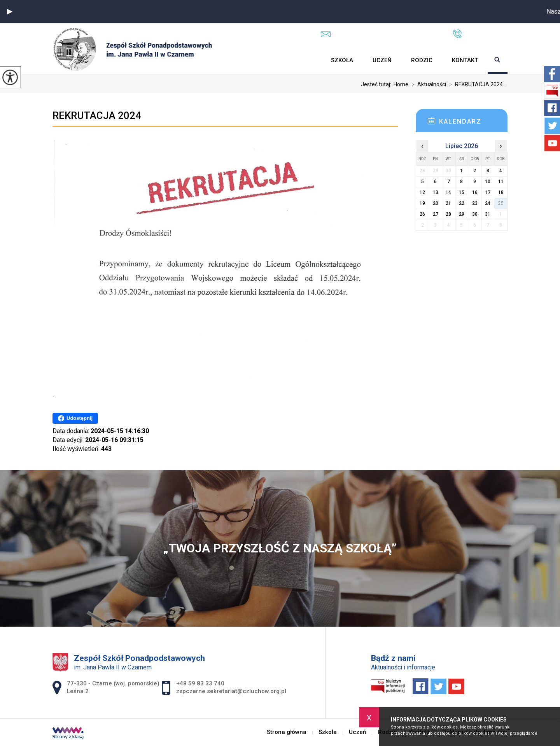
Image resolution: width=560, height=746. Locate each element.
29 (462, 214)
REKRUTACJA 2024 (97, 115)
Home (401, 84)
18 (501, 192)
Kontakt (465, 60)
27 (436, 214)
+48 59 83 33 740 (480, 34)
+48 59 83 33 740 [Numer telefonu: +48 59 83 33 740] (200, 683)
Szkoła (342, 60)
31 (488, 214)
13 (436, 192)
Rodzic (422, 60)
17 (488, 192)
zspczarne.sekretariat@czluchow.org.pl (379, 34)
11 (501, 182)
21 (448, 203)
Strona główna (311, 60)
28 (448, 214)
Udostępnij (75, 418)
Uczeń (382, 60)
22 (462, 203)
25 (501, 203)
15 (462, 192)
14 (448, 192)
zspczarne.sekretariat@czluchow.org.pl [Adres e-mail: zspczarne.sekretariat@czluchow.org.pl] (231, 691)
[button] (10, 12)
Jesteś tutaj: (377, 84)
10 (488, 182)
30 (475, 214)
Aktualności (427, 84)
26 (422, 214)
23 (475, 203)
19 (422, 203)
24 (488, 203)
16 (475, 192)
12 (422, 192)
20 (436, 203)
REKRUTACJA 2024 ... (477, 84)
